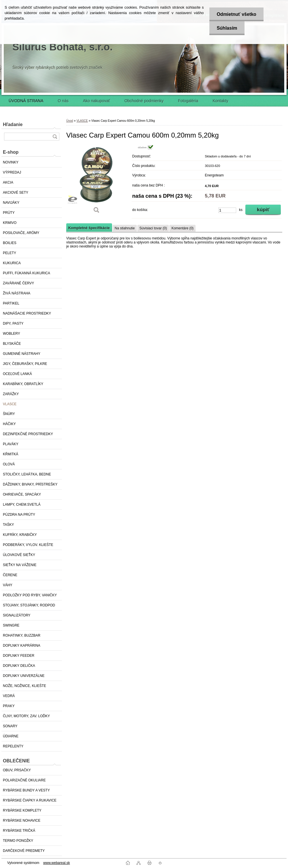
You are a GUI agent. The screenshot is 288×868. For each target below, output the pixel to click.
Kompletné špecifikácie (89, 228)
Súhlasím (227, 28)
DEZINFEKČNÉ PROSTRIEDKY (28, 434)
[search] (55, 137)
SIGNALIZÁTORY (17, 615)
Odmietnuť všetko (236, 14)
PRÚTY (9, 213)
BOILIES (10, 243)
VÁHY (8, 585)
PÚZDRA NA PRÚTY (19, 515)
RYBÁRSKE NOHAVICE (22, 821)
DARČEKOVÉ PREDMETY (24, 851)
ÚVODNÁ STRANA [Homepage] (26, 101)
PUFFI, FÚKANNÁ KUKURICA (26, 273)
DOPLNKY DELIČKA (19, 666)
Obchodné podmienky (144, 101)
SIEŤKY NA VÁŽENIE (20, 565)
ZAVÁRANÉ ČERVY (18, 283)
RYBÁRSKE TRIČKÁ (19, 831)
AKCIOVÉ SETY (16, 193)
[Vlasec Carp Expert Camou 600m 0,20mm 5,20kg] (96, 181)
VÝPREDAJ (12, 172)
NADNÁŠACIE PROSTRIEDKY (27, 313)
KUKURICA (12, 263)
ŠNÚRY (9, 414)
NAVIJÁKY (11, 203)
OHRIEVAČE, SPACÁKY (22, 494)
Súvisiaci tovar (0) (153, 228)
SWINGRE (11, 625)
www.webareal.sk (57, 863)
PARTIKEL (11, 303)
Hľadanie (13, 124)
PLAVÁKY (11, 444)
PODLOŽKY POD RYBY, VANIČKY (30, 595)
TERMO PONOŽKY (18, 841)
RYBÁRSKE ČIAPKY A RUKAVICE (30, 800)
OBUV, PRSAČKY (17, 770)
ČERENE (10, 575)
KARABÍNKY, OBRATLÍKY (23, 384)
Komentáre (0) (182, 228)
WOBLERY (12, 334)
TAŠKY (8, 525)
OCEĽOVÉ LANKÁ (17, 374)
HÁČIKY (9, 424)
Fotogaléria (188, 101)
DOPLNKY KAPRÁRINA (22, 646)
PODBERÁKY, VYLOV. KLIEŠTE (28, 545)
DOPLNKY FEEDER (19, 656)
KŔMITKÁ (11, 454)
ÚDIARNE (11, 736)
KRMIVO (10, 223)
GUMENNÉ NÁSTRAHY (22, 354)
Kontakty (220, 101)
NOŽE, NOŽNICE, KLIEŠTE (24, 686)
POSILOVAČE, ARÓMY (21, 233)
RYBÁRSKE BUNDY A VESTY (26, 790)
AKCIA (8, 182)
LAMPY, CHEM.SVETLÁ (22, 505)
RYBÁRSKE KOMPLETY (22, 810)
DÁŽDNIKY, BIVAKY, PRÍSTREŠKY (30, 484)
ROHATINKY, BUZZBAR (22, 635)
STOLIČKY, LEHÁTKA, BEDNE (27, 474)
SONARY (10, 726)
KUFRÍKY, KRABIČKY (20, 535)
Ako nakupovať (96, 101)
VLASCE (10, 404)
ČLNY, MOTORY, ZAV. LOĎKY (26, 716)
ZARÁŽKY (11, 394)
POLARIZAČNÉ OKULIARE (24, 780)
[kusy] (227, 210)
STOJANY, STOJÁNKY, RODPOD (29, 605)
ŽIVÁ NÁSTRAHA (17, 293)
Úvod (70, 121)
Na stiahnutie (125, 228)
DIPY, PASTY (13, 323)
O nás (63, 101)
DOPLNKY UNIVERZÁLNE (24, 676)
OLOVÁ (9, 464)
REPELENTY (13, 746)
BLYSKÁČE (12, 344)
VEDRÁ (9, 696)
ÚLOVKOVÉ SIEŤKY (19, 555)
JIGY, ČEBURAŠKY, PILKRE (25, 364)
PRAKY (9, 706)
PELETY (10, 253)
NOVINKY (11, 162)
